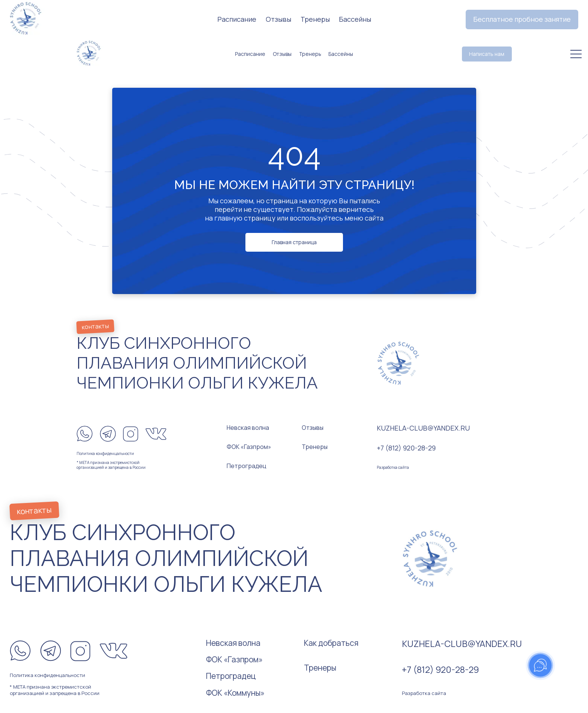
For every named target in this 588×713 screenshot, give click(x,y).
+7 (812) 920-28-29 (406, 448)
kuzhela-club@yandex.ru (423, 428)
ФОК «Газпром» (249, 447)
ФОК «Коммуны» (235, 693)
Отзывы (313, 428)
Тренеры (315, 447)
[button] (522, 20)
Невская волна (248, 428)
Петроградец (247, 466)
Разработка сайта (393, 467)
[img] (89, 52)
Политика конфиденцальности (105, 453)
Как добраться (331, 643)
